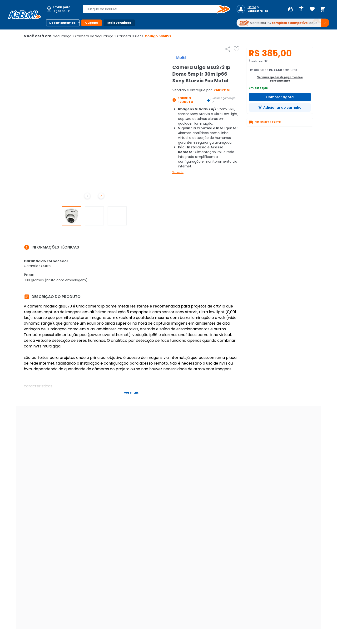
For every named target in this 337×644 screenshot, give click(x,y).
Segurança (64, 36)
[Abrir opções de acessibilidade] (301, 9)
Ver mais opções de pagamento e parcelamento (280, 79)
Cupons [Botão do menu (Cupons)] (92, 23)
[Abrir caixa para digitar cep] (61, 9)
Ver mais (178, 172)
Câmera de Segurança (96, 36)
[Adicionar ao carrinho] (280, 107)
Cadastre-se (258, 11)
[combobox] (153, 9)
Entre (252, 7)
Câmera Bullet (130, 36)
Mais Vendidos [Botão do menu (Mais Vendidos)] (119, 23)
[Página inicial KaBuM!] (25, 15)
